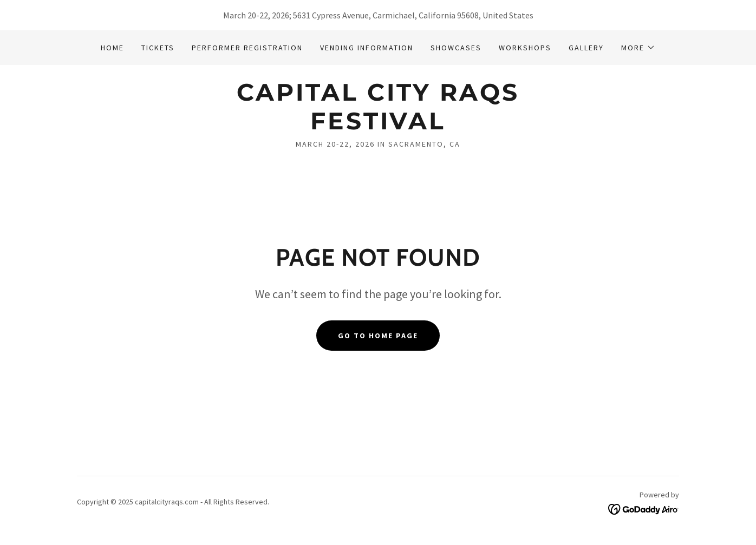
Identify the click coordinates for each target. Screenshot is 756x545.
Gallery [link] (586, 48)
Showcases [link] (456, 48)
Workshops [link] (525, 48)
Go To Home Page (378, 336)
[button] (638, 48)
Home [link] (112, 48)
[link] (378, 126)
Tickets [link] (158, 48)
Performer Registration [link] (247, 48)
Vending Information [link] (367, 48)
